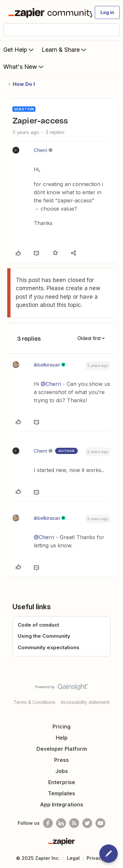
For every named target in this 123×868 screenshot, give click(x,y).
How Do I (24, 84)
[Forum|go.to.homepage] (47, 12)
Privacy (95, 858)
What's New (24, 66)
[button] (107, 12)
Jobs (62, 771)
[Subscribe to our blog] (74, 823)
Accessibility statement (85, 702)
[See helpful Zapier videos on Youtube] (100, 823)
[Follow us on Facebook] (48, 823)
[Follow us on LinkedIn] (61, 823)
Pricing (61, 726)
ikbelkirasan (47, 365)
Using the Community (44, 636)
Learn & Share (65, 49)
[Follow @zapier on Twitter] (87, 823)
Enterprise (62, 782)
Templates (61, 793)
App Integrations (62, 804)
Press (61, 760)
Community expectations (49, 647)
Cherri (41, 150)
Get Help (19, 49)
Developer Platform (62, 749)
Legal (73, 858)
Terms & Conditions (34, 702)
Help (62, 738)
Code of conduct (38, 625)
